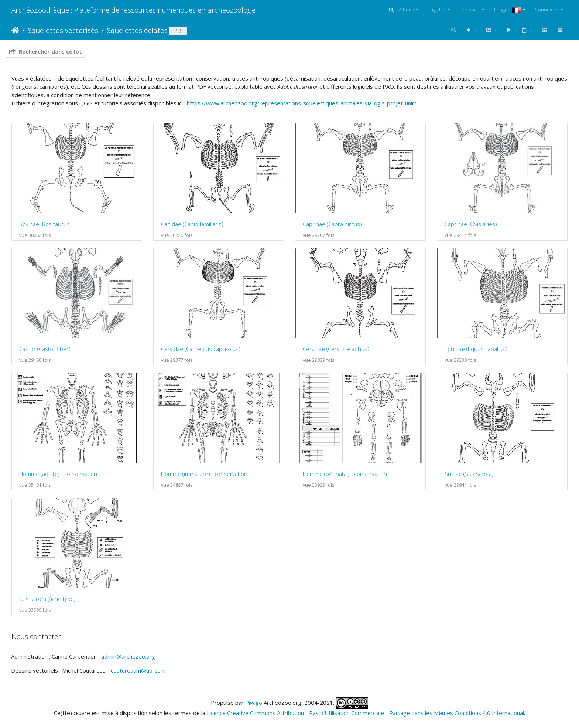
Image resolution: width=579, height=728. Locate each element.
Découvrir (470, 10)
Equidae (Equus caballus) (476, 349)
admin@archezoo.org (128, 656)
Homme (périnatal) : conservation (345, 474)
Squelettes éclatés (137, 30)
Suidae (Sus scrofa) (469, 474)
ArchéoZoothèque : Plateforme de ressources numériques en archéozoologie (133, 10)
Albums (407, 10)
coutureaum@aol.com (138, 670)
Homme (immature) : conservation (204, 474)
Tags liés (437, 10)
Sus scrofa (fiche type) (47, 599)
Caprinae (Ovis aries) (471, 224)
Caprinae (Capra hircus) (332, 224)
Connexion (547, 10)
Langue (508, 10)
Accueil (15, 30)
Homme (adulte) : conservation (58, 474)
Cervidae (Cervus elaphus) (336, 349)
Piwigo (254, 702)
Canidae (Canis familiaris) (192, 224)
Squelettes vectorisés (63, 30)
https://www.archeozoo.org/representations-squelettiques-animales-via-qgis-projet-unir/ (302, 103)
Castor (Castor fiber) (45, 349)
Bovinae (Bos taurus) (45, 224)
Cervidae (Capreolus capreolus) (201, 349)
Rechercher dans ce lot (46, 51)
